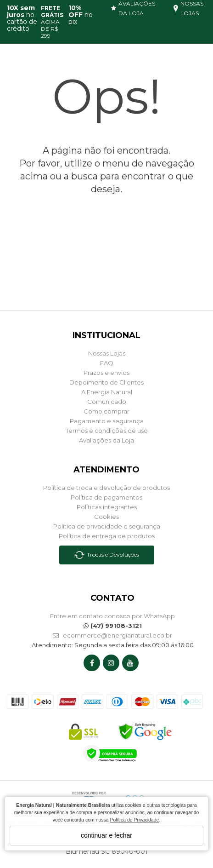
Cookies (106, 517)
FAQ (107, 363)
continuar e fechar (106, 835)
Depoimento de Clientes (106, 382)
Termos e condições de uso (107, 431)
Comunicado (107, 402)
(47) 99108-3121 (113, 626)
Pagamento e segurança (107, 421)
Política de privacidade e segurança (107, 526)
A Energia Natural (107, 392)
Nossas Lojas (107, 353)
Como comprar (106, 411)
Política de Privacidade (135, 820)
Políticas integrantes (107, 507)
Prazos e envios (106, 373)
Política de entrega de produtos (107, 536)
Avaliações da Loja (106, 440)
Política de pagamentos (106, 497)
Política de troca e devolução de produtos (106, 488)
